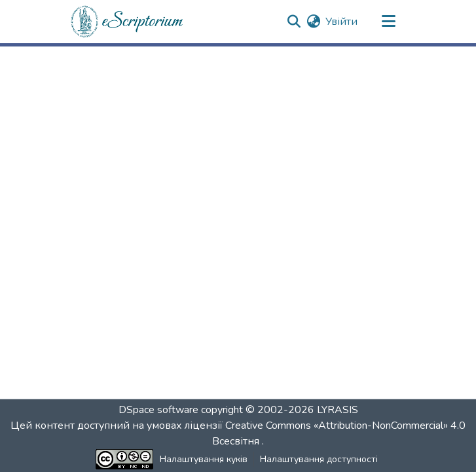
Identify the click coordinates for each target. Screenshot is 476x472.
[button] (128, 22)
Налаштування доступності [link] (319, 459)
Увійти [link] (341, 22)
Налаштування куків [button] (204, 459)
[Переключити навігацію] (389, 22)
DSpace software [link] (158, 410)
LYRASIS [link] (338, 410)
